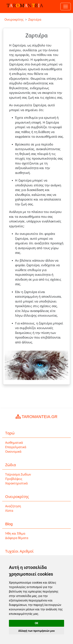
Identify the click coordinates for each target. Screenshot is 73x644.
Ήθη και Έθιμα (15, 534)
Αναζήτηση (13, 506)
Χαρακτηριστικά (16, 483)
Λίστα (9, 511)
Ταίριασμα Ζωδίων (18, 474)
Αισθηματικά (14, 443)
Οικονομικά (13, 452)
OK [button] (36, 623)
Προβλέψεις (14, 479)
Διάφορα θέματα (17, 538)
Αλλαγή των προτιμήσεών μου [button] (37, 631)
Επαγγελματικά (16, 447)
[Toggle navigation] (66, 7)
